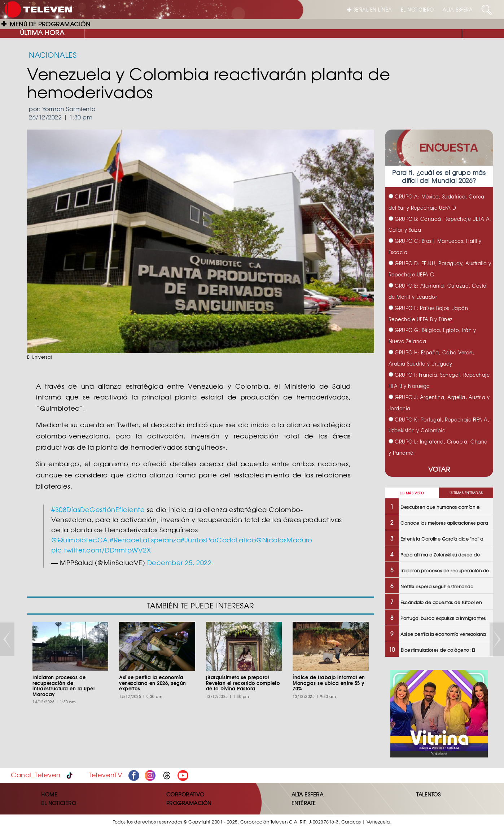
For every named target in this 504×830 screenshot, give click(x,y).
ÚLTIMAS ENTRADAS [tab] (466, 493)
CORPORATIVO (185, 794)
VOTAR (439, 469)
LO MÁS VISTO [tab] (412, 493)
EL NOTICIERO (417, 10)
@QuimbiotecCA (80, 540)
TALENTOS (428, 794)
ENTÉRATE (304, 803)
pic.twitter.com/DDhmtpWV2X (101, 550)
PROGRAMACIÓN (189, 803)
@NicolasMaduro (284, 540)
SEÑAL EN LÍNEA (370, 10)
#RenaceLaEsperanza (145, 540)
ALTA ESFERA (458, 10)
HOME (49, 794)
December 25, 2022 (179, 562)
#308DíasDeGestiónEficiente (98, 509)
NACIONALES (53, 55)
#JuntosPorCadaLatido (218, 540)
